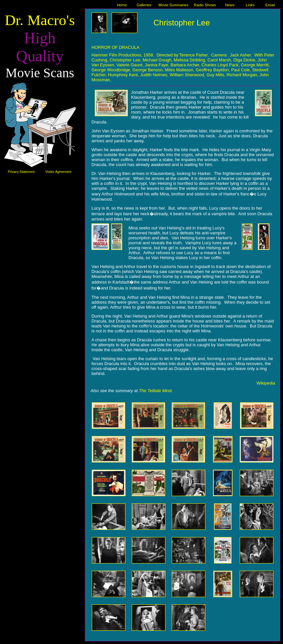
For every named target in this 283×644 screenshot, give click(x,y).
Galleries (144, 5)
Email (270, 5)
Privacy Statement (21, 172)
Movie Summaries (174, 5)
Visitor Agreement (58, 172)
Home (122, 5)
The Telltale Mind (155, 391)
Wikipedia (266, 383)
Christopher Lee (182, 23)
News (230, 5)
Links (250, 5)
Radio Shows (205, 5)
